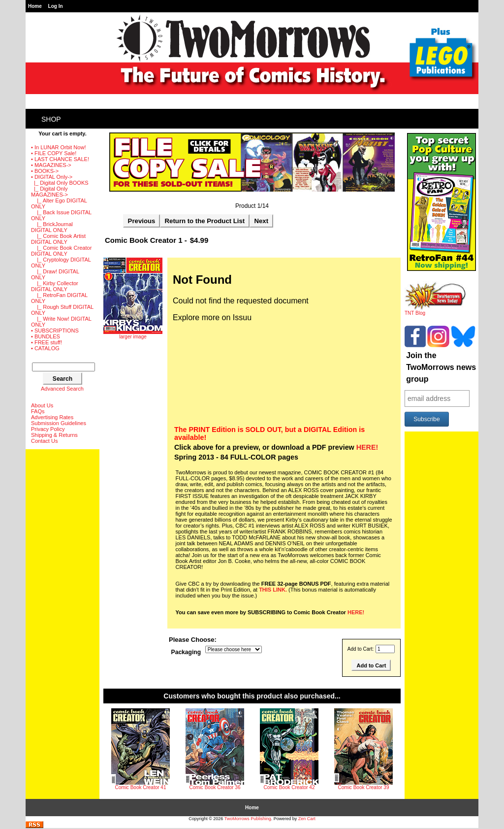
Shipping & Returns (54, 435)
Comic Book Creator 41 (141, 787)
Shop (51, 119)
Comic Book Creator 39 (364, 787)
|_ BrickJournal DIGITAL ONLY (52, 227)
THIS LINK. (273, 590)
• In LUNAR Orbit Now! (58, 147)
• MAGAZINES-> (51, 165)
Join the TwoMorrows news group (441, 367)
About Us (42, 405)
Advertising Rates (52, 417)
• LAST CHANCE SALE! (60, 159)
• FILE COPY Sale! (54, 153)
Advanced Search (62, 389)
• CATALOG (45, 348)
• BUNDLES (46, 336)
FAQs (38, 411)
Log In (56, 6)
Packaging (186, 653)
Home (35, 6)
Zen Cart (307, 819)
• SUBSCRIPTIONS (55, 331)
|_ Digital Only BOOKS (60, 183)
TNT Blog (435, 311)
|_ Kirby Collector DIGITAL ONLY (55, 286)
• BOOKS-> (45, 171)
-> (52, 177)
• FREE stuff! (47, 342)
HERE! (367, 447)
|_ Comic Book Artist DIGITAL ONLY (58, 239)
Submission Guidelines (59, 423)
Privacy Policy (48, 429)
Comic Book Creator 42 (289, 787)
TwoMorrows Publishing (248, 819)
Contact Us (44, 441)
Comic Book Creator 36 (215, 787)
